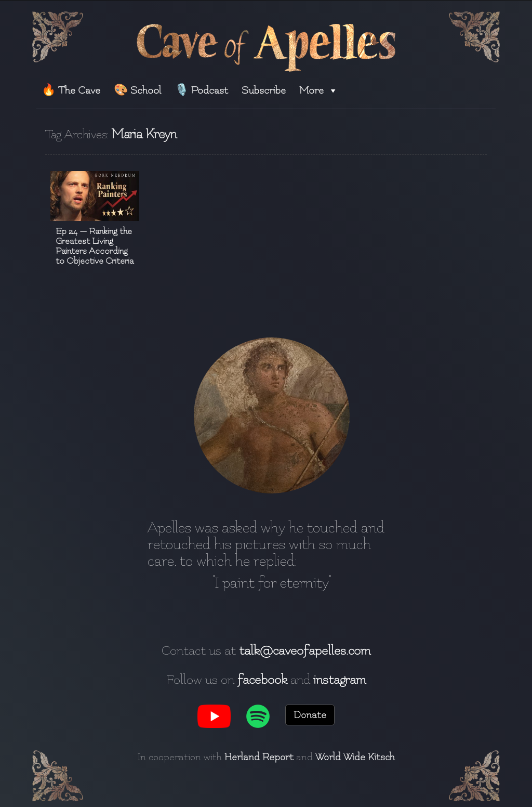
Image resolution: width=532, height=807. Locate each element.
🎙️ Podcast (201, 90)
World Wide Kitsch (355, 757)
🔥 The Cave (71, 90)
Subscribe (264, 90)
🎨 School (137, 90)
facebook (262, 680)
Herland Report (259, 757)
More (319, 90)
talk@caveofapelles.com (305, 650)
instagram (340, 680)
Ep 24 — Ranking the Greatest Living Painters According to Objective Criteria (95, 246)
